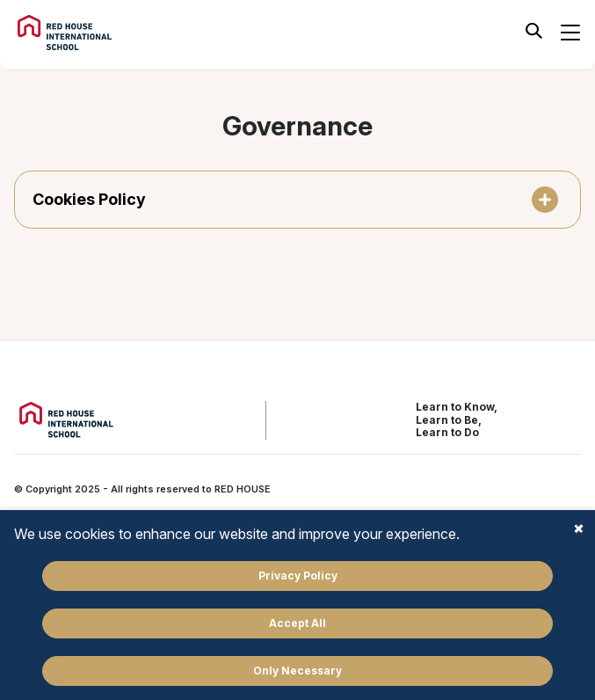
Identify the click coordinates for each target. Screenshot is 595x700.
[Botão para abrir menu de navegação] (570, 33)
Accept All (297, 623)
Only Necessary (297, 671)
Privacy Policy (298, 576)
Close (577, 528)
